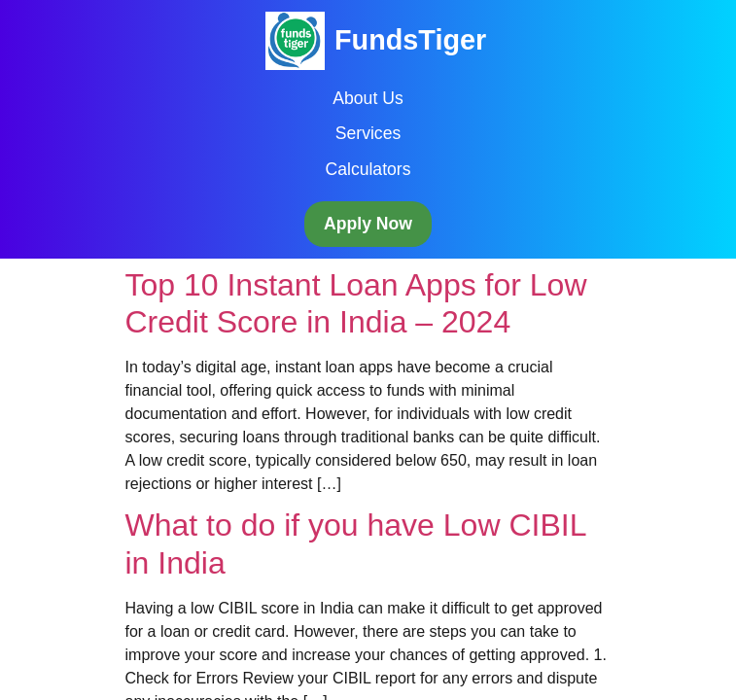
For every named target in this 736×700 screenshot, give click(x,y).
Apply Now (368, 224)
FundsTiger (410, 40)
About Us (368, 98)
